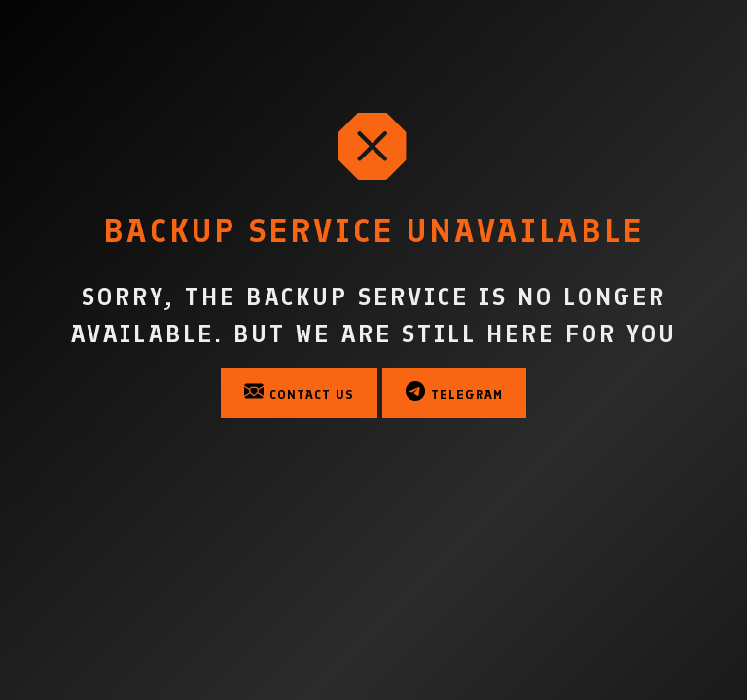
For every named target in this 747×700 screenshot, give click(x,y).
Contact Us (299, 392)
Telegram (454, 392)
